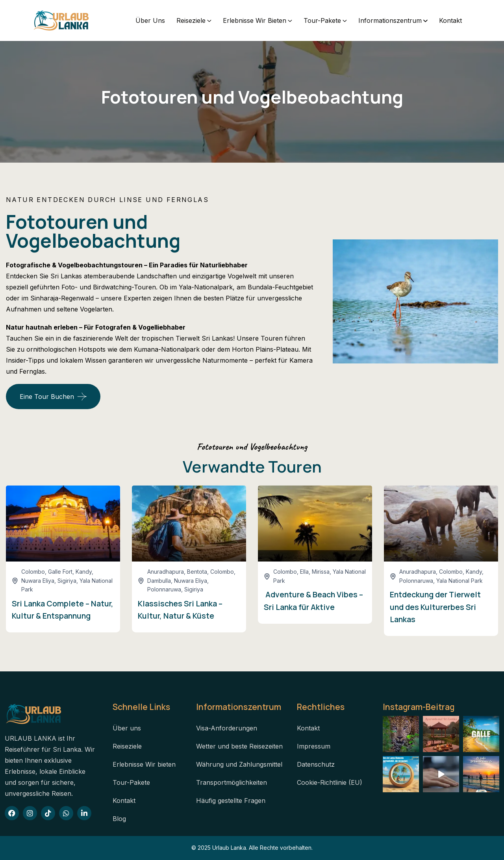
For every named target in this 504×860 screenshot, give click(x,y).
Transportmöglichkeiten (232, 782)
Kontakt (450, 20)
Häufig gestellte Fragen (231, 801)
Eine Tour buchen (47, 397)
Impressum (314, 746)
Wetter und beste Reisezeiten (239, 746)
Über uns (150, 20)
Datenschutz (316, 764)
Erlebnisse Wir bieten (255, 20)
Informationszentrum (390, 20)
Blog (119, 819)
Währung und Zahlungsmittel (239, 764)
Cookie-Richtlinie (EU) (330, 782)
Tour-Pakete (322, 20)
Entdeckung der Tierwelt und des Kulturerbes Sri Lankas (435, 607)
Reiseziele (191, 20)
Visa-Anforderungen (227, 728)
